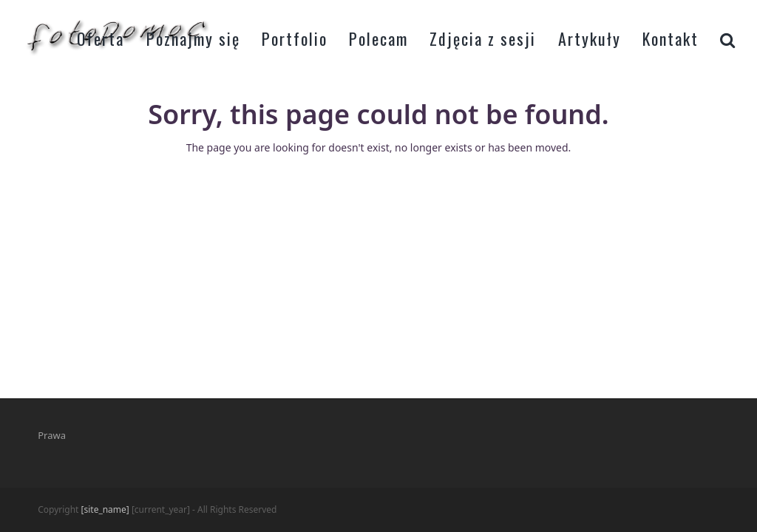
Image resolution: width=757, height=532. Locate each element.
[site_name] (105, 509)
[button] (727, 37)
